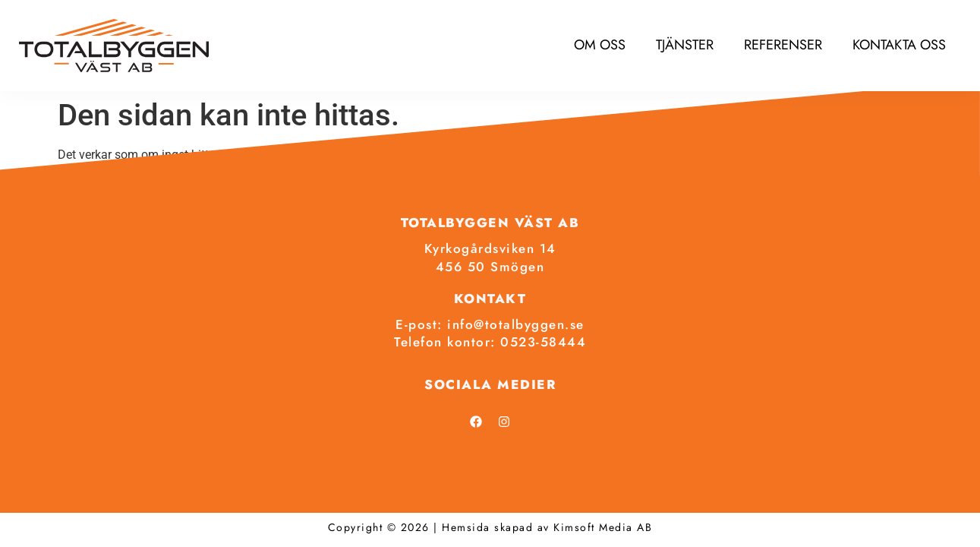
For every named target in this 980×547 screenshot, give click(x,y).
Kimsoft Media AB (603, 527)
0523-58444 (543, 342)
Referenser (783, 45)
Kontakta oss (899, 45)
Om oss (600, 45)
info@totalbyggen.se (516, 324)
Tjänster (685, 45)
